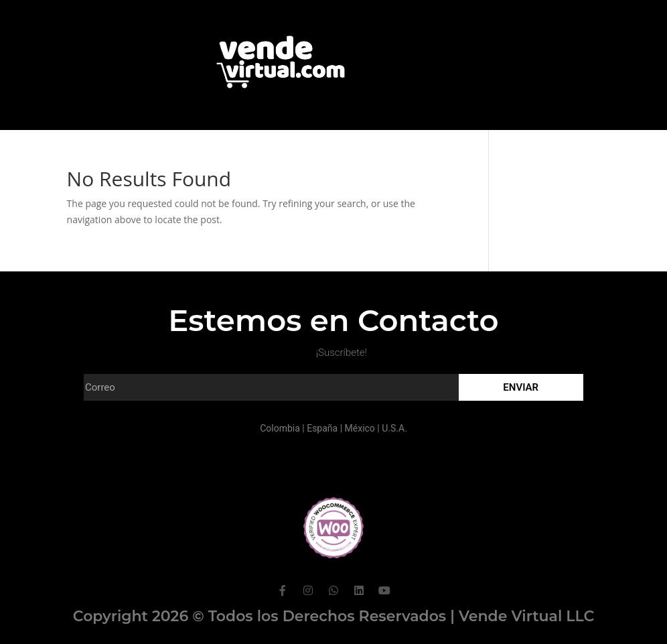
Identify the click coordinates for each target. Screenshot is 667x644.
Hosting (435, 149)
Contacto (370, 149)
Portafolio (237, 149)
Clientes (304, 149)
